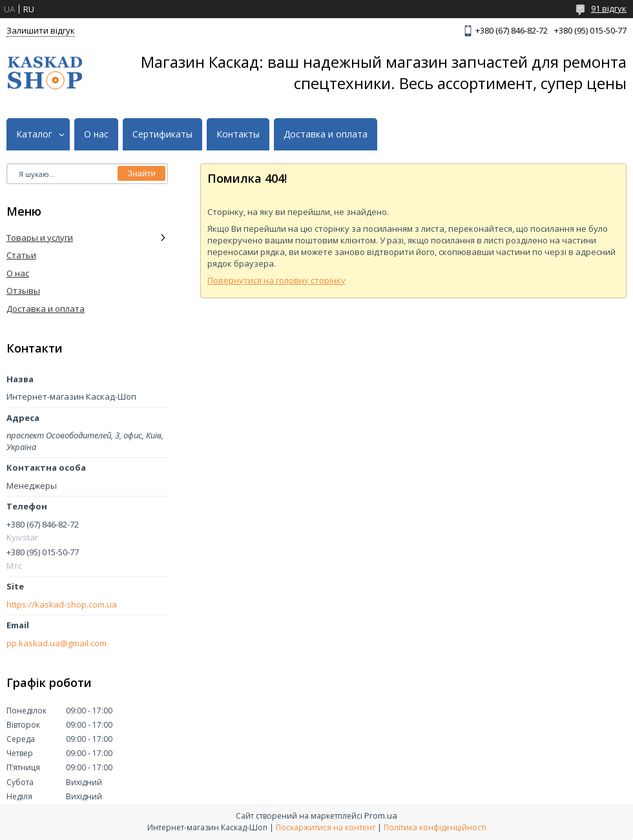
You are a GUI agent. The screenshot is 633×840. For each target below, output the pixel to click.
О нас (96, 134)
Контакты (238, 134)
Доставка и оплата (326, 134)
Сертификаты (162, 134)
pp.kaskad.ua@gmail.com (57, 643)
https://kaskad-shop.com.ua (62, 605)
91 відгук (609, 8)
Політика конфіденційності (435, 827)
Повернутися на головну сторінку (276, 280)
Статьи (21, 255)
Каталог (34, 134)
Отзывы (23, 291)
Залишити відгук (41, 30)
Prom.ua (381, 815)
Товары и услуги (40, 238)
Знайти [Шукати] (141, 173)
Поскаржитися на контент (326, 827)
